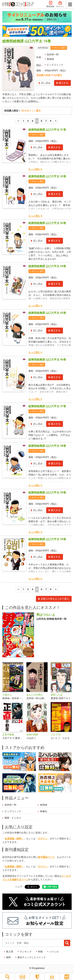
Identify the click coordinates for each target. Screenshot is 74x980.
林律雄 (50, 57)
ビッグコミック (55, 62)
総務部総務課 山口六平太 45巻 (47, 310)
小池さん (7, 692)
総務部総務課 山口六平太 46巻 (47, 357)
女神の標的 (32, 732)
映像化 (44, 809)
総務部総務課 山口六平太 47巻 (47, 404)
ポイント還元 (60, 45)
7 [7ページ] (46, 118)
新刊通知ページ (46, 855)
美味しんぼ (57, 692)
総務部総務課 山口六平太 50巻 (47, 537)
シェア (19, 884)
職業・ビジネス (13, 815)
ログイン (43, 836)
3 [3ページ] (28, 118)
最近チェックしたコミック (32, 955)
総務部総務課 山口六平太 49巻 (47, 490)
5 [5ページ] (37, 118)
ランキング (26, 949)
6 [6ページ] (42, 118)
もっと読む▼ (36, 167)
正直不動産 (8, 732)
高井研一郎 (53, 52)
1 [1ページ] (23, 118)
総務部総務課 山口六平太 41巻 (47, 127)
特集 (40, 949)
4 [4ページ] (32, 118)
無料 (8, 955)
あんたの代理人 (35, 692)
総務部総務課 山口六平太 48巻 (47, 443)
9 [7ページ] (51, 118)
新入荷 (10, 949)
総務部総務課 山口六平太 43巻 (47, 220)
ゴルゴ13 (56, 732)
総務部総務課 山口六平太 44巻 (47, 264)
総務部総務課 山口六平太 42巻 (47, 174)
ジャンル (54, 949)
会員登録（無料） (14, 836)
